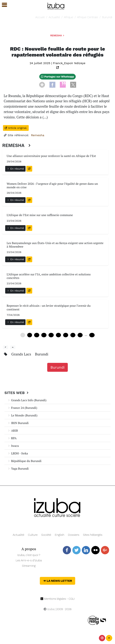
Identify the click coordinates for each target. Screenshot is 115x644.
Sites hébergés (93, 535)
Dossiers (74, 535)
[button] (3, 5)
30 (58, 335)
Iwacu (13, 446)
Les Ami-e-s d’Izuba (29, 560)
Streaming (29, 566)
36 (66, 335)
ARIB (13, 431)
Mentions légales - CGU (57, 599)
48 (80, 335)
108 (92, 335)
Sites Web (17, 393)
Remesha (57, 35)
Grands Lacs (22, 354)
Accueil (40, 17)
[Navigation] (56, 6)
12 (37, 335)
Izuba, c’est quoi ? (29, 555)
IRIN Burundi (18, 423)
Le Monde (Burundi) (22, 415)
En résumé (15, 169)
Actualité (54, 17)
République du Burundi (24, 461)
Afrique (69, 17)
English (60, 535)
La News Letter (57, 581)
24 (51, 335)
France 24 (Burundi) (22, 408)
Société (46, 535)
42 (73, 335)
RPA (12, 438)
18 (44, 335)
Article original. (16, 128)
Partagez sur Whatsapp (57, 77)
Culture (33, 535)
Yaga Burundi (18, 468)
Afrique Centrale (88, 17)
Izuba (49, 609)
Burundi (107, 17)
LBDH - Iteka (18, 453)
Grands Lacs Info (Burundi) (27, 400)
